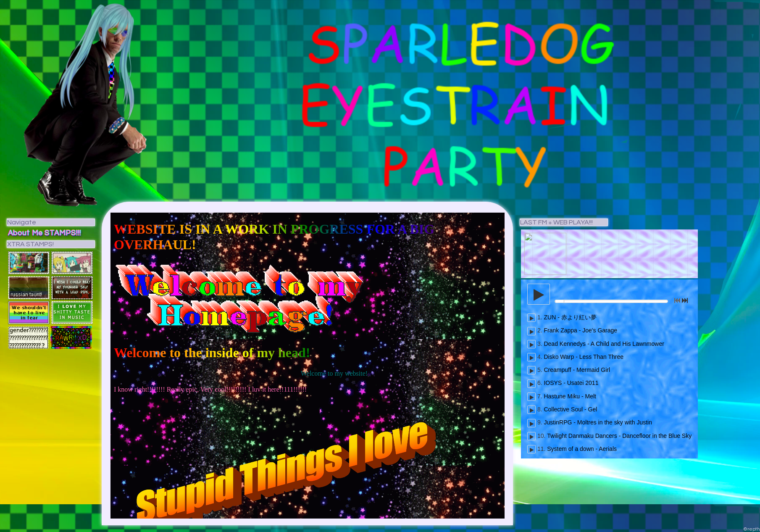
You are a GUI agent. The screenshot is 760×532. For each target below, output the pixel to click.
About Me (25, 233)
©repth (752, 529)
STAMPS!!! (63, 233)
